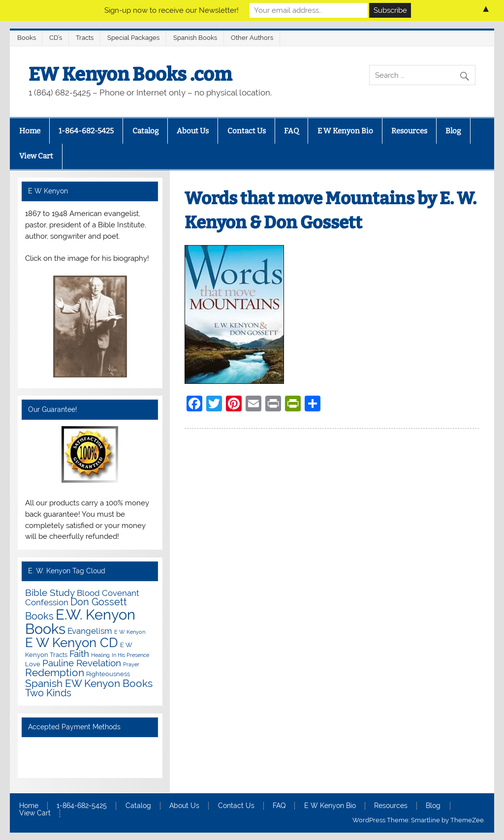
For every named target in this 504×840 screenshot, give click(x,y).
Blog (453, 131)
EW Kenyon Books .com (130, 74)
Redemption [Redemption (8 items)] (55, 673)
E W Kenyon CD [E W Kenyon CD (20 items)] (72, 642)
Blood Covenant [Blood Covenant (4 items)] (108, 593)
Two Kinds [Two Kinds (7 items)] (48, 693)
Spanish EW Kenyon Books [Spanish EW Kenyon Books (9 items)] (89, 683)
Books (27, 38)
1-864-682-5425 (86, 131)
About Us (193, 131)
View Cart (36, 156)
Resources (409, 131)
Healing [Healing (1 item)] (100, 655)
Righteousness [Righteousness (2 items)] (108, 674)
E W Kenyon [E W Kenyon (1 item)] (130, 632)
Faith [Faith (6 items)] (79, 653)
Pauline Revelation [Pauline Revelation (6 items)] (82, 663)
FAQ (291, 131)
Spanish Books (195, 38)
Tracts (85, 38)
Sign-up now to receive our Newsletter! (172, 10)
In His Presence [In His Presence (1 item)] (130, 655)
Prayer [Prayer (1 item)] (131, 664)
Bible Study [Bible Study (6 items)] (50, 592)
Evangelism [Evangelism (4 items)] (90, 631)
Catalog (145, 131)
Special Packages (133, 38)
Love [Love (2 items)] (33, 664)
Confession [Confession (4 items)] (47, 602)
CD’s (56, 38)
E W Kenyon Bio (345, 131)
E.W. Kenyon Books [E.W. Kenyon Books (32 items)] (80, 622)
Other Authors (252, 38)
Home (30, 131)
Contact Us (247, 131)
